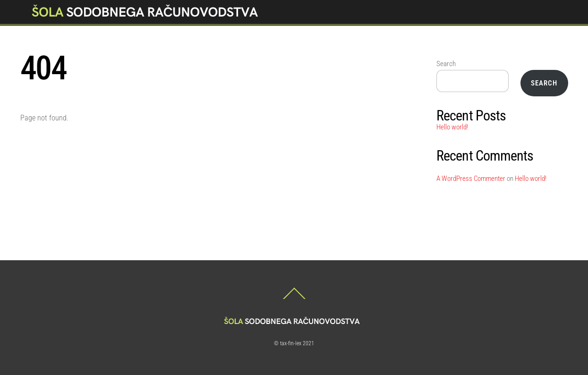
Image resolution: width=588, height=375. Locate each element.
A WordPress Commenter (471, 179)
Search (446, 64)
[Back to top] (294, 299)
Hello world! (452, 127)
